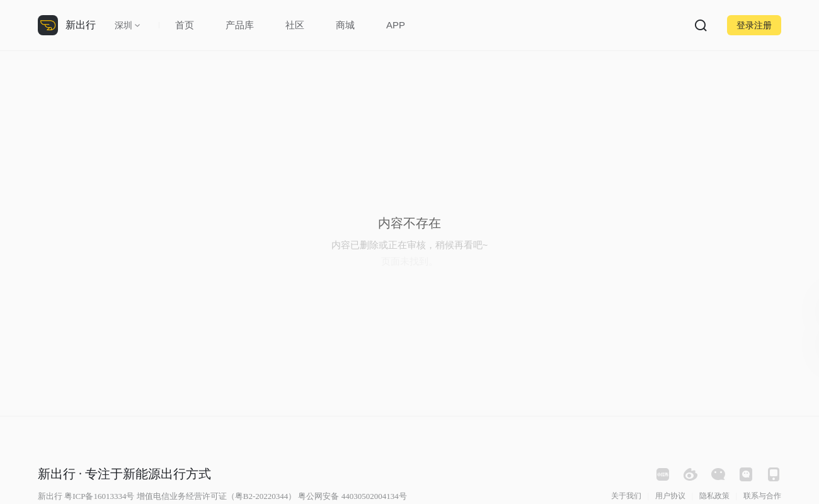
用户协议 (670, 496)
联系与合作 (762, 496)
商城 (345, 25)
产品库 (240, 25)
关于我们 (626, 496)
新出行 (81, 25)
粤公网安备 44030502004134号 (352, 496)
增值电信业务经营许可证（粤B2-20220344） (217, 496)
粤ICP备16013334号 (99, 496)
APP (396, 25)
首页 (185, 25)
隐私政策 (714, 496)
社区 (295, 25)
